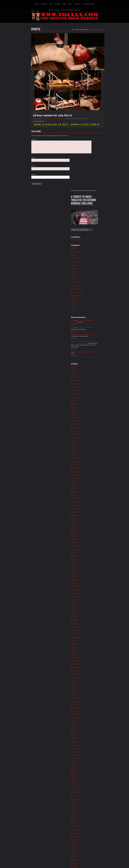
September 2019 (95, 500)
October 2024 (94, 286)
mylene (93, 170)
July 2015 (93, 676)
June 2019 (94, 511)
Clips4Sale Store (72, 3)
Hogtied (93, 120)
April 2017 (93, 602)
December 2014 (95, 700)
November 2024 (95, 282)
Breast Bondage (65, 36)
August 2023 (94, 335)
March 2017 (94, 606)
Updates (27, 3)
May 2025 (93, 261)
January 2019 (94, 528)
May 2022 (93, 387)
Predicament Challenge (97, 141)
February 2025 (95, 271)
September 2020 (95, 458)
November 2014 (95, 704)
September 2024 (95, 289)
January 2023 (94, 359)
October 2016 (94, 623)
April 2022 (93, 391)
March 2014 (94, 732)
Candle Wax (94, 106)
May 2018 (93, 556)
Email (14, 174)
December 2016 (95, 616)
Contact (61, 3)
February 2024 (95, 314)
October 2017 (94, 581)
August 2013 (94, 757)
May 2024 (93, 303)
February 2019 (95, 525)
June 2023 (94, 342)
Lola (69, 125)
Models (41, 3)
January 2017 (94, 613)
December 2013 (95, 743)
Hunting (93, 123)
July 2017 (93, 591)
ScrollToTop (64, 852)
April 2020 (93, 475)
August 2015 (94, 672)
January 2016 (94, 655)
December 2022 (95, 363)
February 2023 (95, 356)
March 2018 (94, 563)
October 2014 (94, 708)
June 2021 (94, 426)
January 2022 (94, 402)
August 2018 (94, 546)
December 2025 (95, 236)
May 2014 (93, 725)
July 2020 (93, 465)
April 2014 (93, 729)
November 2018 (95, 535)
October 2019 (94, 497)
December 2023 (95, 321)
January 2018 (94, 570)
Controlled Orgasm (36, 125)
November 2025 (95, 240)
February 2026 (95, 229)
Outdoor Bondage (96, 137)
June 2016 (94, 637)
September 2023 (95, 331)
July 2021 (93, 423)
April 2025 (93, 264)
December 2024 (95, 278)
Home (19, 3)
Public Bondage (95, 144)
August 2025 (94, 250)
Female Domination (96, 116)
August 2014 (94, 715)
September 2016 (95, 627)
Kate (92, 185)
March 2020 (94, 479)
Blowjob (93, 95)
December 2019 (95, 489)
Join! (47, 3)
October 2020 (94, 454)
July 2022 (93, 380)
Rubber (93, 148)
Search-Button (117, 3)
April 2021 (93, 433)
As (91, 192)
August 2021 (94, 419)
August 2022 (94, 377)
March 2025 (94, 268)
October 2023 (94, 328)
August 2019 (94, 504)
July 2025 (93, 254)
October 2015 (94, 665)
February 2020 (95, 482)
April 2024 (93, 307)
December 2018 (95, 532)
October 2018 (94, 539)
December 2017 (95, 574)
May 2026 (93, 219)
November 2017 (95, 577)
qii (91, 203)
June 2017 (94, 595)
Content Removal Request (102, 3)
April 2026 (93, 222)
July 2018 (93, 549)
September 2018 (95, 542)
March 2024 (94, 310)
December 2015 (95, 658)
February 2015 (95, 693)
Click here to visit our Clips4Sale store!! (102, 86)
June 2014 (94, 722)
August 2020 (94, 461)
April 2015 (93, 686)
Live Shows (94, 127)
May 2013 (93, 767)
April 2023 (93, 349)
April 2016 (93, 644)
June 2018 (94, 553)
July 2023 (93, 338)
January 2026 (94, 233)
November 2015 (95, 662)
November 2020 (95, 451)
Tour (34, 3)
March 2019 (94, 521)
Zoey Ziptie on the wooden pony (106, 177)
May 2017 (93, 599)
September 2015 (95, 669)
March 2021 (94, 437)
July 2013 (93, 760)
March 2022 (94, 395)
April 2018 (93, 560)
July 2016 (93, 634)
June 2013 (94, 764)
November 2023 (95, 324)
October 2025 (94, 243)
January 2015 (94, 697)
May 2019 (93, 514)
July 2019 (93, 507)
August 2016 (94, 630)
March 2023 (94, 352)
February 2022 (95, 398)
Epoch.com (108, 830)
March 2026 (94, 226)
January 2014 (94, 739)
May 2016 (93, 641)
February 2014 (95, 736)
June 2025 (94, 257)
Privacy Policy (85, 3)
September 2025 (95, 247)
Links (53, 3)
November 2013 (95, 746)
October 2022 (94, 370)
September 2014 (95, 711)
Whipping (93, 158)
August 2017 (94, 588)
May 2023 (93, 345)
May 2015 (93, 683)
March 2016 (94, 648)
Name (14, 165)
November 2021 (95, 409)
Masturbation (94, 134)
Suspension (94, 151)
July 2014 (93, 718)
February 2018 (95, 567)
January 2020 (94, 486)
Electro (43, 125)
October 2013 (94, 750)
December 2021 (95, 405)
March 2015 (94, 690)
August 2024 (94, 293)
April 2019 (93, 518)
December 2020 (95, 447)
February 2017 (95, 609)
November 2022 (95, 366)
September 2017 (95, 584)
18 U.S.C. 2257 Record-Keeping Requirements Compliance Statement (72, 861)
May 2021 (93, 430)
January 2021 (94, 444)
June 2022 (94, 384)
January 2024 (94, 317)
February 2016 (95, 651)
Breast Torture (95, 102)
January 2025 (94, 275)
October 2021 (94, 412)
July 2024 (93, 296)
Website (14, 183)
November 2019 (95, 493)
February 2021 (95, 440)
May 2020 (93, 472)
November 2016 (95, 620)
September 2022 (95, 373)
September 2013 (95, 753)
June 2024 (94, 300)
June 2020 (94, 468)
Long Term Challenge (97, 130)
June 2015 (94, 679)
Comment (15, 146)
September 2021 (95, 416)
